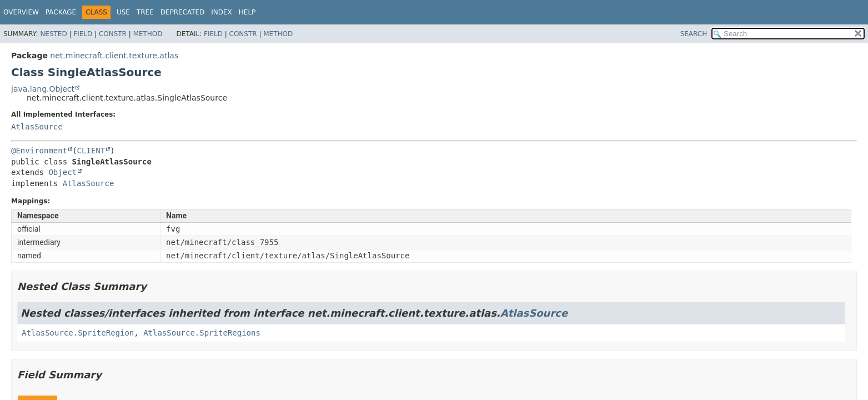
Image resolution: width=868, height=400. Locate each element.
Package (61, 12)
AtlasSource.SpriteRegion (78, 333)
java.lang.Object (43, 89)
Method (148, 34)
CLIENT (91, 151)
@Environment (39, 151)
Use (123, 12)
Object (62, 172)
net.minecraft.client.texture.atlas (114, 56)
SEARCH (694, 34)
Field (83, 34)
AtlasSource (37, 127)
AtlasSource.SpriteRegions (202, 333)
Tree (145, 12)
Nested (53, 34)
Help (247, 12)
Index (222, 12)
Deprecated (183, 12)
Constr (113, 34)
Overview (21, 12)
